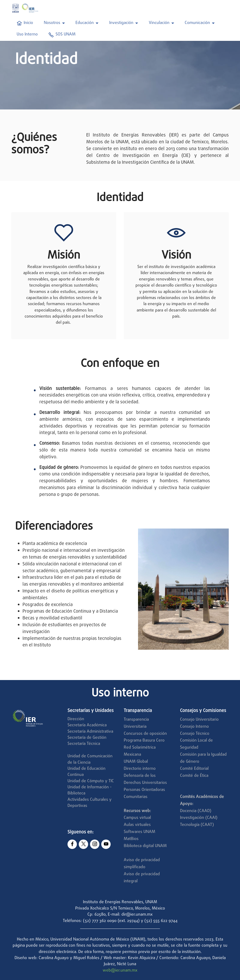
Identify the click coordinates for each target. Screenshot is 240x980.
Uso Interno (27, 35)
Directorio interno (140, 769)
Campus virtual (137, 818)
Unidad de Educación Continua (86, 772)
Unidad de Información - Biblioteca (90, 790)
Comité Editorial (194, 769)
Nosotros (52, 23)
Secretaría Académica (87, 725)
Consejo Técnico (195, 734)
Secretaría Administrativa (90, 732)
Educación (85, 23)
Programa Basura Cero (144, 741)
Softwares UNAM (139, 832)
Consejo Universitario (199, 720)
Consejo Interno (194, 727)
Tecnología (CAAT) (197, 825)
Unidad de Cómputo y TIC (91, 781)
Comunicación (197, 23)
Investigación (121, 23)
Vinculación (159, 23)
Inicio (25, 23)
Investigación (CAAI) (199, 818)
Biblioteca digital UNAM (145, 846)
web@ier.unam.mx (120, 970)
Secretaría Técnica (84, 744)
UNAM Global (136, 762)
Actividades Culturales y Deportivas (90, 803)
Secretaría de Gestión (87, 738)
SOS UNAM (62, 35)
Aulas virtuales (137, 825)
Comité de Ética (194, 776)
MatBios (131, 839)
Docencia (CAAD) (196, 811)
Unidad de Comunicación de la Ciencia (90, 759)
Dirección (76, 719)
